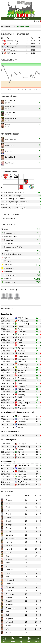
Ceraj (8, 507)
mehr (37, 640)
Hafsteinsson (11, 538)
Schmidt (9, 601)
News (13, 640)
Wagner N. (10, 622)
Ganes (8, 528)
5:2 (37, 471)
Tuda (8, 611)
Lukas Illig (8, 151)
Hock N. (9, 552)
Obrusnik (9, 584)
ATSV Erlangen (12, 53)
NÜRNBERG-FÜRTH (21, 18)
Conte (8, 511)
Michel (8, 577)
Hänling (9, 542)
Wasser (9, 625)
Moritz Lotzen (10, 145)
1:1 (37, 324)
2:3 (37, 321)
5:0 (37, 446)
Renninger (10, 594)
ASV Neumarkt (12, 50)
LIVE (5, 640)
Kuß (7, 566)
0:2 (40, 196)
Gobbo (8, 531)
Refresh (37, 21)
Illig (7, 556)
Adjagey (9, 500)
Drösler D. (10, 518)
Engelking (10, 521)
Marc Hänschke (10, 107)
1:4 (37, 455)
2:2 (40, 205)
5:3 (37, 337)
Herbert (9, 549)
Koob (8, 563)
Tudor (8, 615)
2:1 (40, 208)
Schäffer (9, 598)
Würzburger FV (12, 47)
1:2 (37, 343)
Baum (8, 504)
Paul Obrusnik (10, 163)
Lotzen (9, 573)
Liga (21, 640)
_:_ (37, 427)
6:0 (37, 381)
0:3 (37, 364)
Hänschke (10, 545)
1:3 (37, 334)
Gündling (9, 535)
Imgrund (9, 559)
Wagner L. (10, 618)
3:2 (37, 354)
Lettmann (10, 570)
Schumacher (11, 608)
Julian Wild (9, 124)
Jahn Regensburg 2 (13, 41)
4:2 (37, 435)
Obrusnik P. (10, 587)
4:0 (40, 199)
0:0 (37, 370)
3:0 (40, 202)
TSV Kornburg (11, 44)
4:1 (37, 457)
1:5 (37, 422)
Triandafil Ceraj (10, 113)
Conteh (9, 514)
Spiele (29, 640)
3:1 (37, 345)
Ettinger (9, 524)
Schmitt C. (10, 604)
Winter (9, 632)
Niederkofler (11, 580)
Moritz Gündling (10, 118)
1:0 (37, 318)
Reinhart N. (10, 591)
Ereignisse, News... (23, 26)
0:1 (40, 192)
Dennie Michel (10, 101)
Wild (8, 629)
